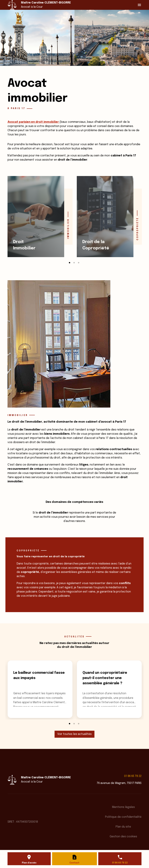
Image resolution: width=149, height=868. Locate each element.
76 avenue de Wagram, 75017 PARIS (119, 783)
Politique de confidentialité (123, 817)
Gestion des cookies (123, 837)
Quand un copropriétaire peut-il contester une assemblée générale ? (105, 678)
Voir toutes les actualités (74, 734)
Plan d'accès (29, 863)
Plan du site (123, 827)
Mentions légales (123, 807)
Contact (74, 863)
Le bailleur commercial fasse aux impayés (39, 675)
